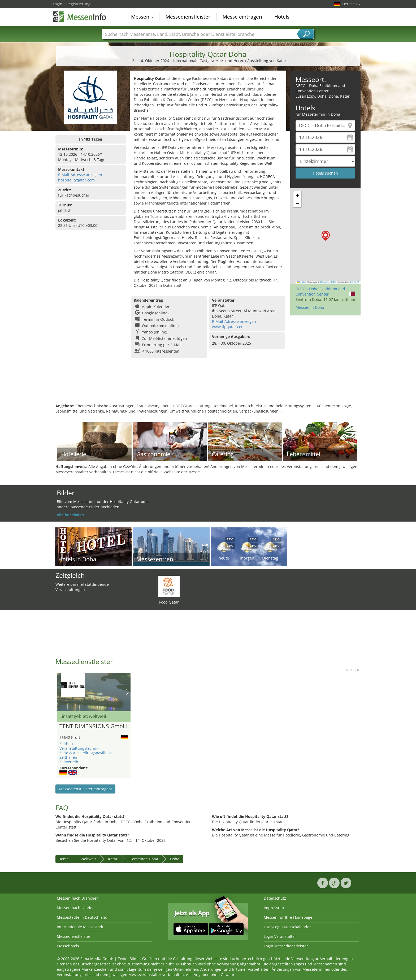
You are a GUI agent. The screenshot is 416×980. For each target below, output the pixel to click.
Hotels (282, 17)
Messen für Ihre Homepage (288, 917)
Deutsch (351, 4)
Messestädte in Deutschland (82, 917)
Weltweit (88, 859)
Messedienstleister (188, 17)
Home (64, 859)
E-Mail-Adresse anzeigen (80, 175)
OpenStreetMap (328, 282)
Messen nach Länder (75, 908)
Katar (113, 859)
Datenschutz (275, 898)
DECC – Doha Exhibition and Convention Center (320, 291)
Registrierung (78, 4)
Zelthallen (68, 757)
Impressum (274, 908)
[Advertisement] (208, 386)
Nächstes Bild (127, 692)
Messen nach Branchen (78, 898)
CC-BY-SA (355, 282)
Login (58, 4)
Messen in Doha (310, 307)
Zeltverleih (69, 762)
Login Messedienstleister (286, 946)
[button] (326, 236)
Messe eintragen (242, 17)
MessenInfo (79, 16)
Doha (175, 859)
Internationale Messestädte (81, 927)
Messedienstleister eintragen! (85, 789)
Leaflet (302, 282)
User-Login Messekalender (287, 927)
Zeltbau (66, 744)
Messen (142, 17)
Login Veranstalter (280, 936)
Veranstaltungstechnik (79, 748)
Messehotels (68, 946)
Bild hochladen (70, 515)
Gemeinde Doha (144, 859)
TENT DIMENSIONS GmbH (93, 726)
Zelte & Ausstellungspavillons (86, 753)
